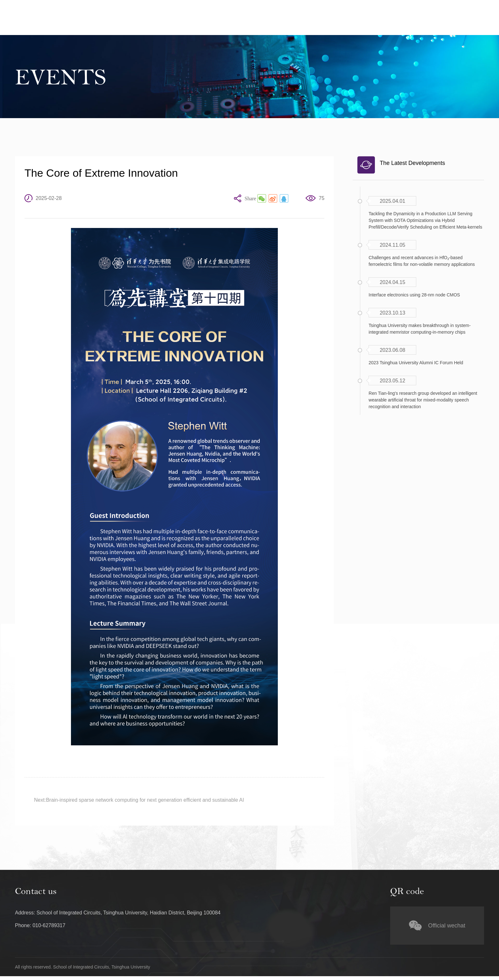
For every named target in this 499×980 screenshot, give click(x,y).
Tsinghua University (399, 7)
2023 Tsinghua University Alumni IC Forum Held (416, 363)
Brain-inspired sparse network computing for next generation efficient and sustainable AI (145, 800)
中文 (438, 7)
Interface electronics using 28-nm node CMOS (414, 295)
